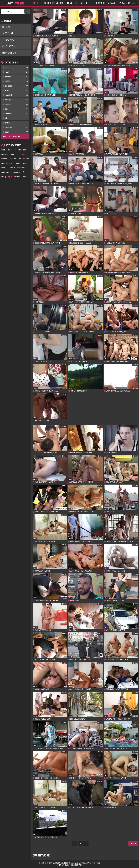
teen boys (22, 150)
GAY (15, 3)
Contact (79, 865)
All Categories (11, 137)
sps (9, 150)
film (20, 159)
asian (13, 168)
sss (3, 150)
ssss (18, 154)
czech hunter (7, 163)
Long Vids (8, 46)
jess (10, 177)
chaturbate (16, 172)
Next (133, 844)
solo (24, 154)
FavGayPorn (9, 53)
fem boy (5, 168)
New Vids (8, 40)
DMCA (67, 865)
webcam (21, 168)
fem (24, 172)
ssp (12, 154)
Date (122, 3)
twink (26, 159)
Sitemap (60, 865)
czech (4, 159)
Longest (133, 3)
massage (5, 172)
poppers (12, 159)
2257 (72, 865)
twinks (17, 163)
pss (14, 150)
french (17, 177)
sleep (4, 177)
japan (24, 163)
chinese (5, 154)
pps (24, 177)
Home (6, 27)
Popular (112, 3)
